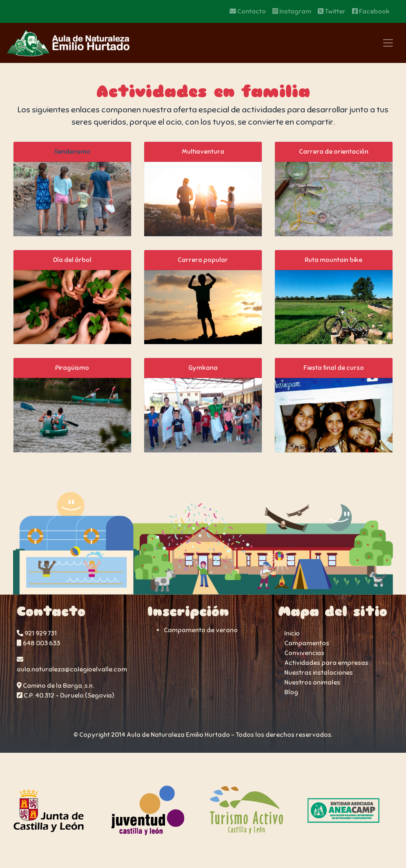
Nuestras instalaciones (319, 673)
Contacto (248, 11)
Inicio (292, 633)
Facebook (371, 11)
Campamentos (307, 643)
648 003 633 (38, 643)
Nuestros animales (312, 682)
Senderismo (72, 152)
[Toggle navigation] (388, 43)
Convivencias (304, 653)
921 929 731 (37, 633)
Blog (291, 692)
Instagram (292, 11)
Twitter (332, 11)
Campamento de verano (201, 630)
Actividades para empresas (326, 663)
